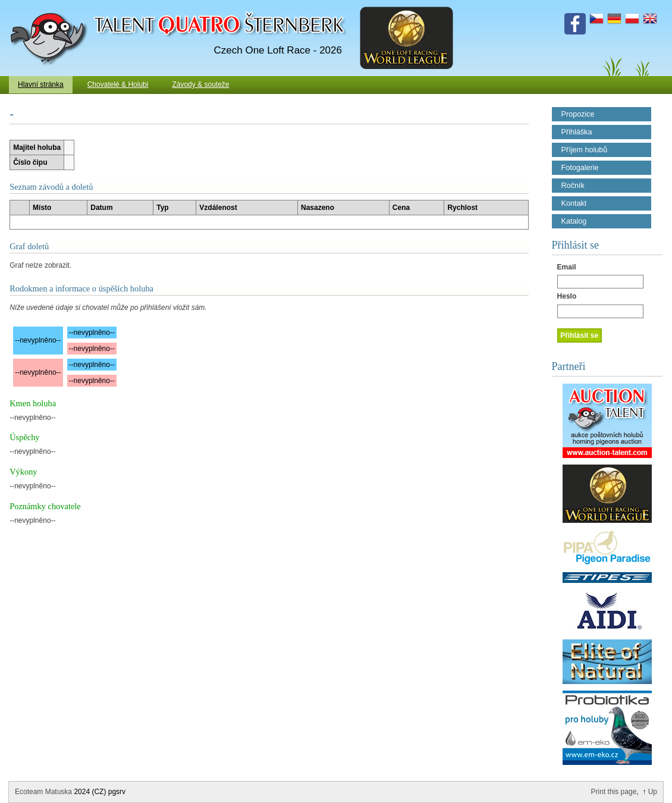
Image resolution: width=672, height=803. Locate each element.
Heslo (567, 296)
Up (653, 792)
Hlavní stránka (41, 84)
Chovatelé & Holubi (118, 84)
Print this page (614, 792)
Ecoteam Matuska (43, 792)
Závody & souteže (200, 84)
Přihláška (577, 132)
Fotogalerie (580, 168)
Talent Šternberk (51, 6)
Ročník (573, 186)
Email (567, 267)
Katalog (574, 221)
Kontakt (574, 203)
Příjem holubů (585, 150)
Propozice (578, 114)
